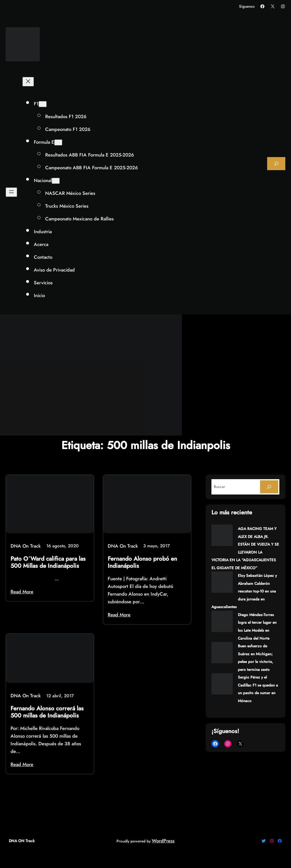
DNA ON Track (22, 841)
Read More (22, 592)
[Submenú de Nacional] (56, 181)
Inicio (39, 295)
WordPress (163, 841)
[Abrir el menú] (11, 192)
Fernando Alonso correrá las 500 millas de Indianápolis (47, 712)
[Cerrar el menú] (28, 82)
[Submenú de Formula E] (58, 142)
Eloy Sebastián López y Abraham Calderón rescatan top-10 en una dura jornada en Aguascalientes (244, 591)
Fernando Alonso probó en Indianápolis (142, 562)
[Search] (269, 487)
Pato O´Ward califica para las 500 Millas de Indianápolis (48, 562)
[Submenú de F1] (43, 104)
